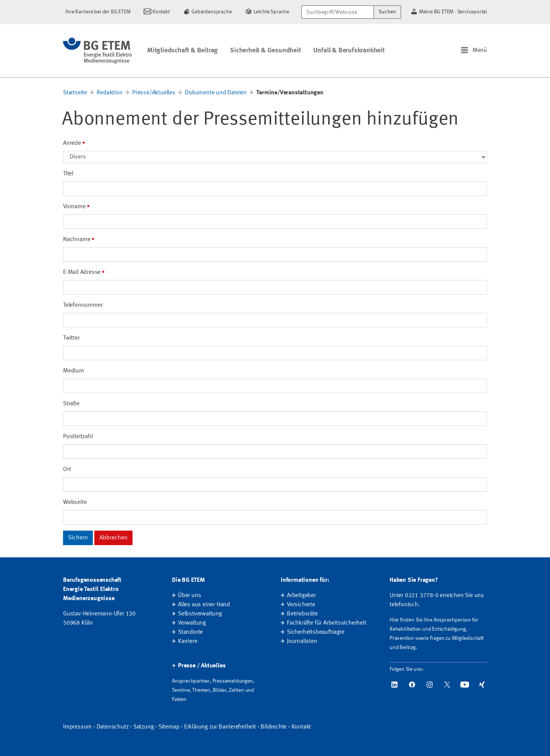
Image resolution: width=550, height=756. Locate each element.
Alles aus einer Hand (204, 605)
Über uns (189, 596)
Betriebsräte (302, 614)
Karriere (188, 641)
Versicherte (301, 605)
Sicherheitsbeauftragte (316, 632)
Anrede (72, 143)
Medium (74, 371)
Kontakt (301, 727)
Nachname (77, 240)
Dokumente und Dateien (216, 93)
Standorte (190, 632)
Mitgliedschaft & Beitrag (182, 50)
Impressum (77, 727)
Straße (71, 404)
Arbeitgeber (301, 596)
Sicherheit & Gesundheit (265, 50)
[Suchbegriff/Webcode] (338, 12)
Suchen (387, 12)
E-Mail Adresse (82, 272)
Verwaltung (192, 623)
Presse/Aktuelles (154, 93)
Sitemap (169, 727)
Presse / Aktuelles (202, 666)
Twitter (71, 338)
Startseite (75, 93)
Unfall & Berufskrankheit (349, 50)
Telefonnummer (83, 305)
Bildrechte (273, 727)
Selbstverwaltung (200, 614)
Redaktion (109, 93)
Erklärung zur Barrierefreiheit (220, 727)
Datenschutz (113, 727)
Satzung (144, 727)
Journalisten (302, 641)
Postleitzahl (78, 437)
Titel (68, 174)
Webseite (75, 502)
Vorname (74, 207)
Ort (67, 469)
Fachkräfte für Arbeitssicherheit (327, 623)
